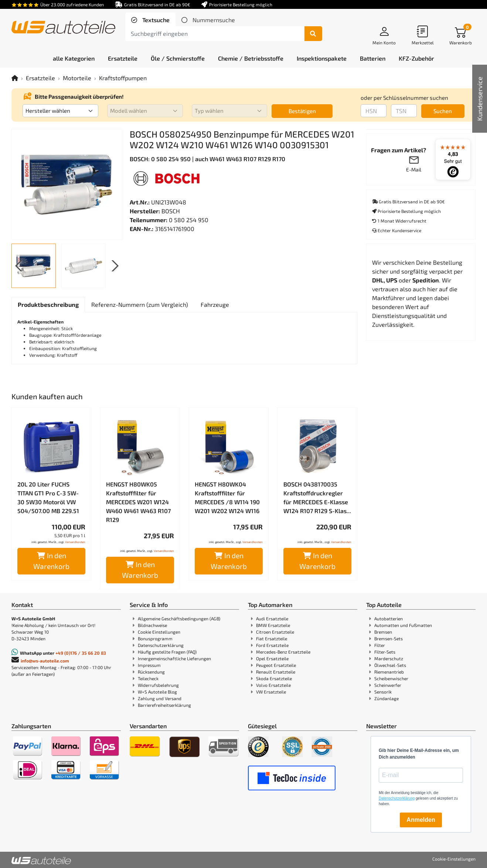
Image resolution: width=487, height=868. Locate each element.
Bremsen (383, 632)
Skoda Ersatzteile (274, 678)
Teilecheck (148, 678)
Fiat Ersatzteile (272, 638)
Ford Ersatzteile (272, 645)
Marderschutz (389, 658)
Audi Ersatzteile (272, 618)
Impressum (149, 665)
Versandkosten (75, 542)
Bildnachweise (152, 625)
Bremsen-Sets (389, 638)
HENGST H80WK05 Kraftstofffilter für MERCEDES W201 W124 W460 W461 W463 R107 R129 (138, 502)
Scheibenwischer (391, 678)
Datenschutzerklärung (161, 645)
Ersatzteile (40, 78)
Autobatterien (389, 618)
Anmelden (421, 820)
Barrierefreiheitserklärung (164, 705)
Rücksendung (151, 672)
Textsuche (155, 20)
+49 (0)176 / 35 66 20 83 (81, 653)
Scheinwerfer (388, 685)
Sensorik (383, 692)
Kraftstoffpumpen (123, 78)
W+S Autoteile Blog (157, 692)
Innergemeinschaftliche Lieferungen (174, 658)
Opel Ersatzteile (272, 658)
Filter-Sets (385, 652)
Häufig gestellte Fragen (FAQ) (167, 652)
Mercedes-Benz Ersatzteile (283, 652)
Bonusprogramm (155, 638)
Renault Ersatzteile (276, 672)
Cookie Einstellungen (159, 632)
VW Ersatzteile (271, 692)
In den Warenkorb (51, 561)
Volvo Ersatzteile (273, 685)
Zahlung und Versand (160, 698)
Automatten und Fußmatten (403, 625)
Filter (380, 645)
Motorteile (77, 78)
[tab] (150, 20)
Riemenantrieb (389, 672)
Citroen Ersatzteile (275, 632)
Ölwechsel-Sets (390, 665)
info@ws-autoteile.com (45, 661)
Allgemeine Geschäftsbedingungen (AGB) (179, 618)
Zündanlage (386, 698)
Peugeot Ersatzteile (276, 665)
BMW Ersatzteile (273, 625)
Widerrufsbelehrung (158, 685)
